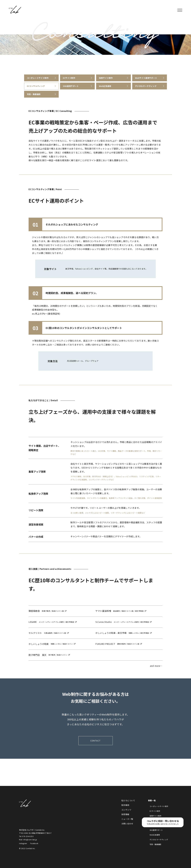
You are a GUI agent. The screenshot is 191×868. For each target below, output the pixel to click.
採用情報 (125, 814)
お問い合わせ (127, 824)
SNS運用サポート (156, 830)
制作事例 (125, 805)
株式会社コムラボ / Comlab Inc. (15, 10)
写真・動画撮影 (156, 844)
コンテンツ (126, 810)
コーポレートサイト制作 (159, 806)
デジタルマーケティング (159, 840)
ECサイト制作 (155, 811)
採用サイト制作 (156, 816)
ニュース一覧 (127, 819)
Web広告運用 (155, 835)
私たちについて (128, 800)
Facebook (34, 843)
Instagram (23, 843)
